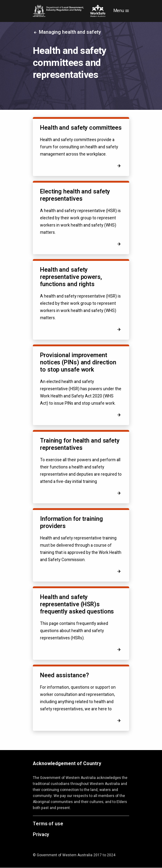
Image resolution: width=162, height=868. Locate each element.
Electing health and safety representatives (75, 195)
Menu (122, 11)
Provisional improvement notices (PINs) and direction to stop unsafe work (78, 362)
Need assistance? (64, 675)
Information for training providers (72, 522)
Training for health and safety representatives (80, 444)
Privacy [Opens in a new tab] (41, 835)
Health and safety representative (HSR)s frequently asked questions (77, 604)
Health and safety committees (81, 128)
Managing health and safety (67, 32)
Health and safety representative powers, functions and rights (71, 277)
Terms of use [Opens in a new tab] (48, 824)
